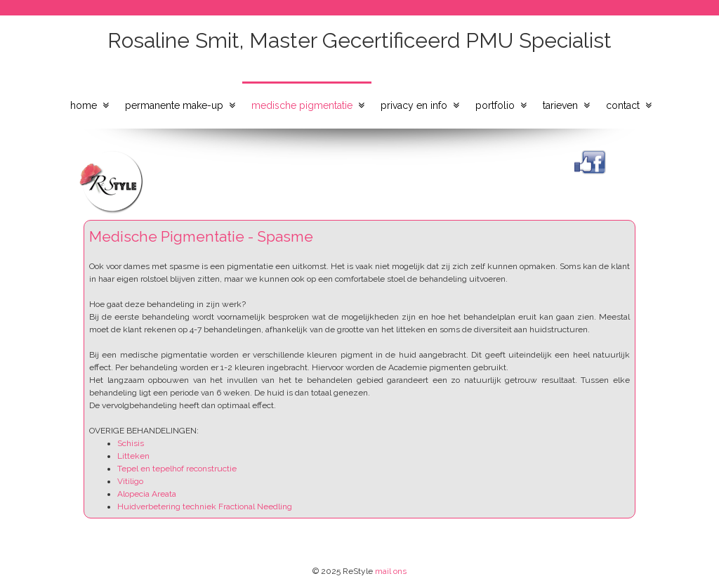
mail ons (391, 571)
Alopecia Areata (147, 494)
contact (623, 105)
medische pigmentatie (302, 105)
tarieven (560, 105)
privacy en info (414, 105)
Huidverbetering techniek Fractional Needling (205, 507)
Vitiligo (130, 481)
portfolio (495, 105)
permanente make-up (174, 105)
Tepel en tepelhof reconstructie (177, 469)
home (84, 105)
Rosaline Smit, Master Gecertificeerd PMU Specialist (359, 40)
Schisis (131, 443)
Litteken (133, 456)
